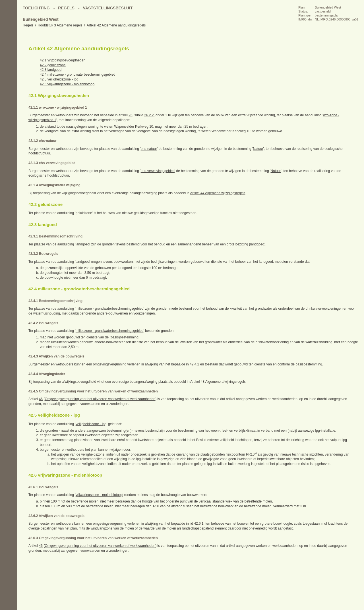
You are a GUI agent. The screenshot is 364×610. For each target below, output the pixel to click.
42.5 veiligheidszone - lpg (59, 79)
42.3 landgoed (51, 70)
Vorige (9, 60)
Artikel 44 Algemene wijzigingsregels (218, 193)
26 (130, 115)
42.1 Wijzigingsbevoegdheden (63, 60)
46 (41, 399)
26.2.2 (149, 115)
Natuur (258, 149)
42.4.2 (194, 364)
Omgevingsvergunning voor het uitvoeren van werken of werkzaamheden (100, 399)
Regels (28, 25)
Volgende (9, 71)
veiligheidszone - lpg (91, 424)
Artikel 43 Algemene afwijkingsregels (218, 382)
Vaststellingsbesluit (108, 8)
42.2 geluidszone (53, 65)
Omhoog (9, 82)
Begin (9, 48)
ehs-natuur (149, 149)
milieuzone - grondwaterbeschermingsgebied (110, 309)
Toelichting (36, 8)
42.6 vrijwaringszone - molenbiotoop (67, 84)
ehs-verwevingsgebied (158, 171)
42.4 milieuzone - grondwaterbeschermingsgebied (78, 75)
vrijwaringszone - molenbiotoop (99, 495)
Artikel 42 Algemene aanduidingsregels (116, 25)
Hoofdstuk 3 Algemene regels (60, 25)
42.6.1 (199, 524)
